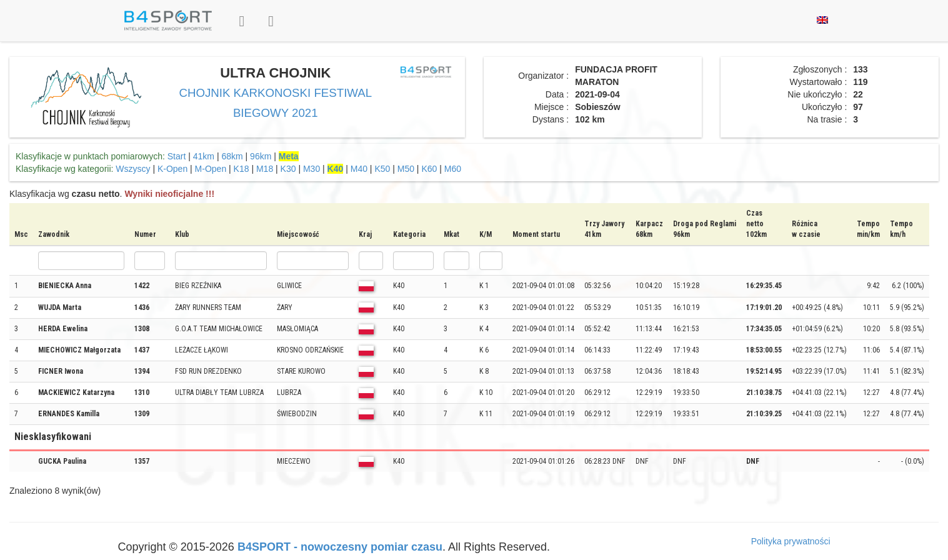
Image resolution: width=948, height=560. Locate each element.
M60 (453, 169)
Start (177, 156)
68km (232, 156)
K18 (242, 169)
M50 (406, 169)
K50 (382, 169)
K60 (429, 169)
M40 (359, 169)
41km (204, 156)
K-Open (172, 169)
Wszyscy (133, 169)
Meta (289, 156)
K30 (288, 169)
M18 (265, 169)
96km (261, 156)
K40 (336, 169)
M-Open (211, 169)
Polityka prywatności (791, 541)
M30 (312, 169)
